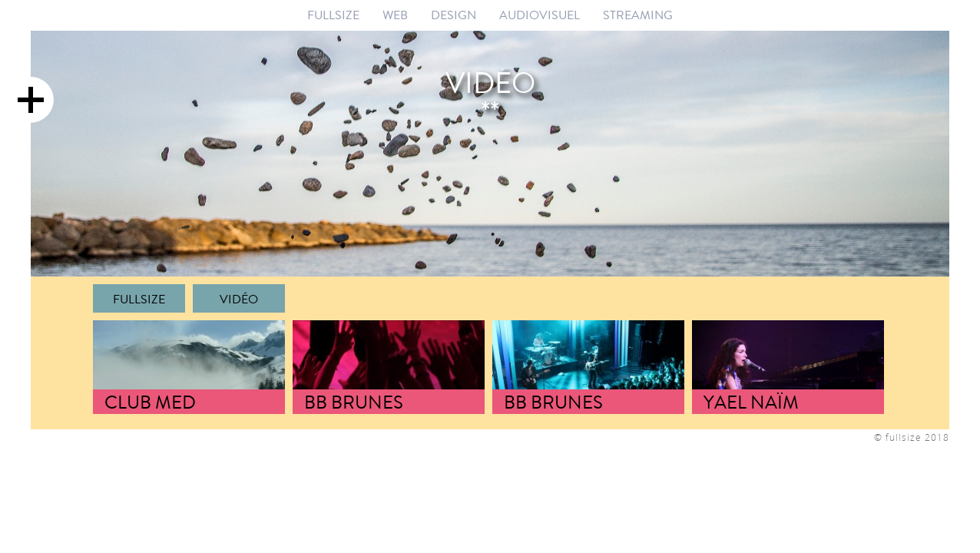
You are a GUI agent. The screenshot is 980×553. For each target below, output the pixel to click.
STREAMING (638, 15)
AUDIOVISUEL (540, 15)
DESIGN (454, 15)
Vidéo (239, 300)
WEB (395, 15)
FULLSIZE (333, 15)
